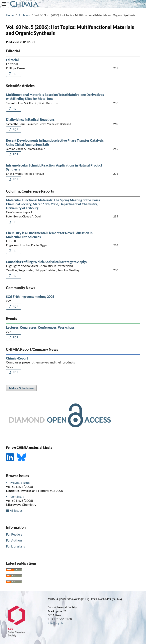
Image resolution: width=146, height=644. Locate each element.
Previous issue (20, 483)
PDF (15, 74)
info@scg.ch (55, 623)
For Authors (14, 540)
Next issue (17, 496)
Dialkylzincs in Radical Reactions (30, 119)
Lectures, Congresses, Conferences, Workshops (40, 327)
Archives (24, 15)
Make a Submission (21, 388)
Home (10, 15)
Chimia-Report (55, 360)
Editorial (55, 62)
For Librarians (15, 546)
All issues (16, 510)
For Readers (14, 534)
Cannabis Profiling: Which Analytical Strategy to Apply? (55, 264)
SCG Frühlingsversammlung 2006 (30, 297)
